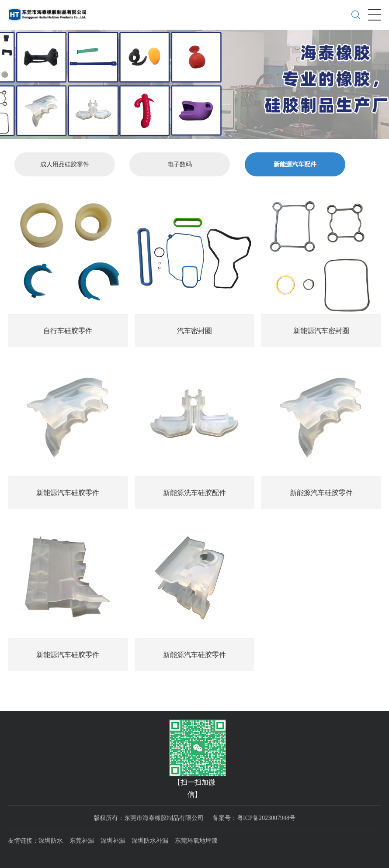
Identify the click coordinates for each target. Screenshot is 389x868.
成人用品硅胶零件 (65, 164)
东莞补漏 (82, 841)
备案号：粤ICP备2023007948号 (254, 818)
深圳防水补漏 (150, 841)
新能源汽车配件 (295, 164)
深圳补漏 (113, 841)
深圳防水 (51, 841)
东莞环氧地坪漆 (196, 841)
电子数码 (180, 164)
